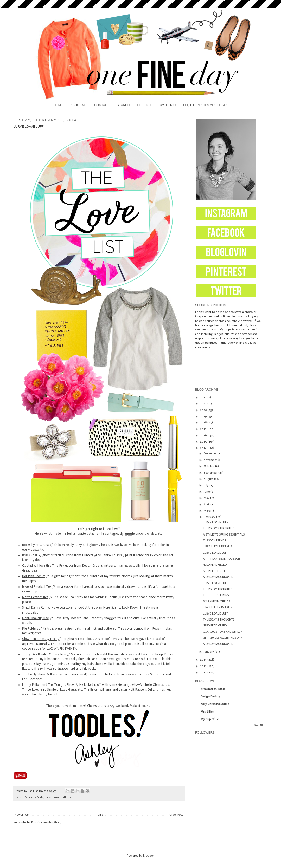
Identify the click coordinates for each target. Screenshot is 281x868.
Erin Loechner (32, 679)
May (207, 498)
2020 (204, 410)
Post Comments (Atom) (46, 822)
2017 (204, 429)
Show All (259, 725)
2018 (204, 423)
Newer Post (22, 815)
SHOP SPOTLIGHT (214, 571)
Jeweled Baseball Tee (37, 587)
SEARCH (123, 105)
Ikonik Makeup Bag (36, 618)
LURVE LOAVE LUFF (216, 522)
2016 (204, 435)
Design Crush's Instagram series (105, 566)
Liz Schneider (155, 674)
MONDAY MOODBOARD (218, 577)
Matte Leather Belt (35, 597)
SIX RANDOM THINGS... (217, 601)
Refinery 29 (113, 639)
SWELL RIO (167, 105)
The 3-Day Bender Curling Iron (44, 654)
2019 (204, 416)
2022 (204, 397)
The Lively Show (34, 674)
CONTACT (102, 105)
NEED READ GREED (215, 565)
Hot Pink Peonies (34, 576)
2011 (204, 672)
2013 (204, 660)
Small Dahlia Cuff (34, 608)
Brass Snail (30, 555)
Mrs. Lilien (207, 712)
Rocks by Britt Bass (36, 545)
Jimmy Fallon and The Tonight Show (48, 685)
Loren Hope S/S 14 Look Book (116, 608)
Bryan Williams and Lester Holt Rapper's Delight (124, 690)
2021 (204, 404)
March (208, 511)
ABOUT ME (79, 105)
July (207, 485)
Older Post (176, 815)
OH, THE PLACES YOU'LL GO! (205, 105)
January (209, 652)
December (211, 453)
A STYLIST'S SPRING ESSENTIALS (224, 535)
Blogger (148, 856)
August (209, 479)
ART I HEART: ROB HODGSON (221, 559)
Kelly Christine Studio (215, 704)
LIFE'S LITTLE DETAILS (218, 547)
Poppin (157, 629)
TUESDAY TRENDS (214, 541)
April (207, 504)
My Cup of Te (210, 719)
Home (100, 815)
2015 (204, 442)
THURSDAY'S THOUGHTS (219, 528)
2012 (204, 666)
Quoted (27, 566)
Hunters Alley (91, 555)
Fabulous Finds (34, 797)
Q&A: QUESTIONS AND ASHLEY (222, 632)
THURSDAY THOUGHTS (218, 589)
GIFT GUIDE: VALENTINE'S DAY (222, 638)
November (211, 460)
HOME (58, 105)
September (211, 473)
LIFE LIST (144, 105)
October (209, 466)
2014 (204, 448)
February (210, 517)
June (207, 492)
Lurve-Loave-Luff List (58, 797)
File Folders (30, 629)
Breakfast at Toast (213, 689)
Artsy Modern (72, 618)
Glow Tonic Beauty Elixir (40, 639)
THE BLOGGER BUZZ (216, 595)
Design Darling (210, 697)
